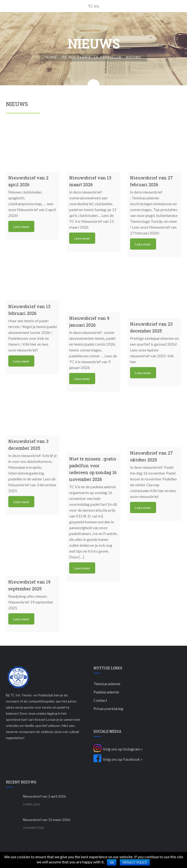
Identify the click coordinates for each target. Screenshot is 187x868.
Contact (100, 700)
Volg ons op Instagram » (118, 749)
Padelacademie (106, 692)
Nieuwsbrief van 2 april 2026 (44, 796)
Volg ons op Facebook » (118, 759)
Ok (112, 862)
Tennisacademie (107, 684)
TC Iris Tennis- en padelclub (92, 57)
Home (51, 57)
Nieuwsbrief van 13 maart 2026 (47, 820)
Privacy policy (135, 862)
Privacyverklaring (108, 708)
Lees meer (21, 227)
